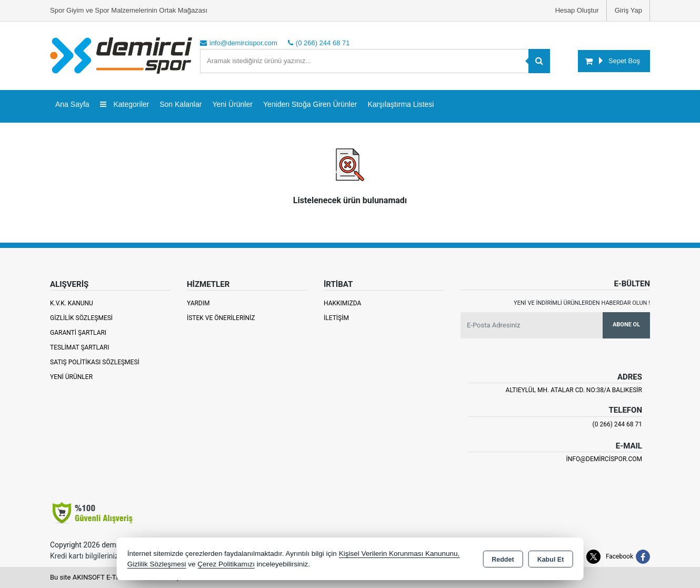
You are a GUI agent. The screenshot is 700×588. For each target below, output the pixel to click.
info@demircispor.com (604, 459)
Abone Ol (626, 325)
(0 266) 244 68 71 (617, 424)
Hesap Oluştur (577, 10)
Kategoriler (125, 104)
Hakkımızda (342, 303)
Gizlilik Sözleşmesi (81, 318)
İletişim (336, 318)
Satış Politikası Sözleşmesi (95, 362)
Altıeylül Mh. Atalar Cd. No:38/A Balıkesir (574, 390)
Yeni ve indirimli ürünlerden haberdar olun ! (582, 303)
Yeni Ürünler (71, 377)
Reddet (503, 560)
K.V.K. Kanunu (72, 303)
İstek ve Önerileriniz (221, 318)
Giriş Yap (628, 10)
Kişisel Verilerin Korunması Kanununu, (399, 554)
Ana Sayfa (72, 104)
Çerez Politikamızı (226, 564)
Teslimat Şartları (80, 347)
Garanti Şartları (78, 333)
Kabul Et (551, 560)
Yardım (198, 303)
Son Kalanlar (181, 104)
